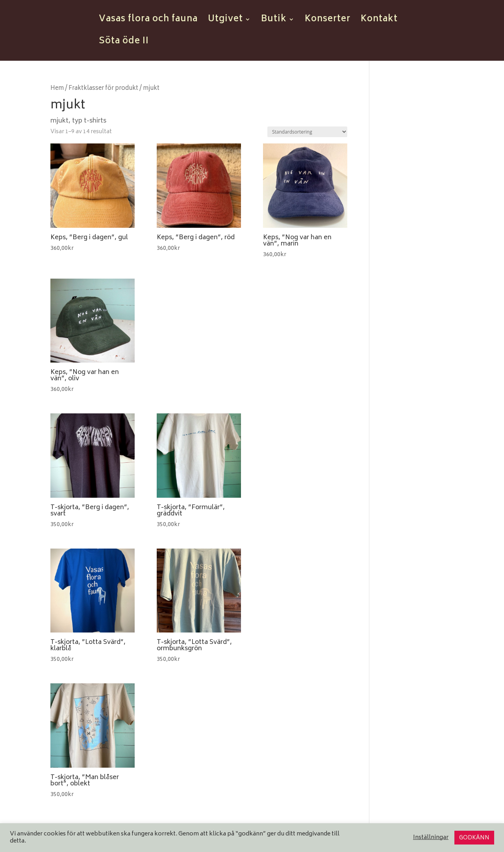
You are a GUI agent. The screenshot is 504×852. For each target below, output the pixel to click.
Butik (274, 22)
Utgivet (225, 22)
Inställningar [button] (431, 838)
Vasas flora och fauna (148, 22)
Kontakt (379, 22)
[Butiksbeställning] (307, 132)
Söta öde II (124, 44)
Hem (57, 89)
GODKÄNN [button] (474, 838)
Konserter (328, 22)
